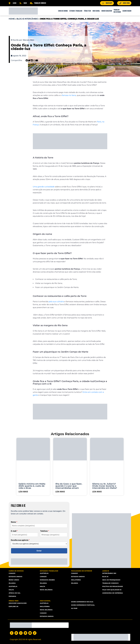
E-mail (14, 531)
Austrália (13, 586)
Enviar (39, 551)
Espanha (12, 596)
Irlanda (12, 583)
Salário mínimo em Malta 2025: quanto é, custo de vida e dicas (32, 486)
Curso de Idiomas (16, 571)
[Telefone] (54, 535)
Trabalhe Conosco (110, 583)
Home (12, 19)
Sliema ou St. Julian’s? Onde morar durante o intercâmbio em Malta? (105, 486)
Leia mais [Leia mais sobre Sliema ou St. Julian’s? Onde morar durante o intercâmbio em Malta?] (97, 492)
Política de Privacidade (113, 586)
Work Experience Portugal (83, 605)
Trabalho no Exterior (117, 11)
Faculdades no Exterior (82, 571)
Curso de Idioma (63, 11)
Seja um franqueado (111, 580)
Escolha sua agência (20, 540)
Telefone (45, 531)
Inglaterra (76, 580)
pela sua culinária (56, 302)
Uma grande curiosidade (44, 187)
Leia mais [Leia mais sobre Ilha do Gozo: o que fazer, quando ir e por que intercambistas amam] (60, 492)
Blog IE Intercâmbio (27, 19)
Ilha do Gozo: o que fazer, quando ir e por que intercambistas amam (69, 486)
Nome (14, 522)
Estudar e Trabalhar (76, 11)
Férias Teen (87, 11)
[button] (27, 60)
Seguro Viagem (127, 11)
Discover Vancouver (18, 603)
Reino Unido (14, 580)
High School (96, 11)
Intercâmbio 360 (109, 573)
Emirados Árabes (47, 580)
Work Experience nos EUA (82, 602)
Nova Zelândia (46, 590)
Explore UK (14, 606)
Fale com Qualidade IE (112, 590)
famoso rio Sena (69, 95)
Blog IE (105, 577)
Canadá (12, 573)
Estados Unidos (15, 577)
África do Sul (15, 593)
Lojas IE (106, 571)
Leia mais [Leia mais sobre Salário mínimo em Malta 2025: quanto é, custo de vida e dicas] (23, 492)
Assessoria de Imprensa (113, 593)
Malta (11, 590)
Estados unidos (47, 616)
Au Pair (74, 608)
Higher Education (107, 11)
